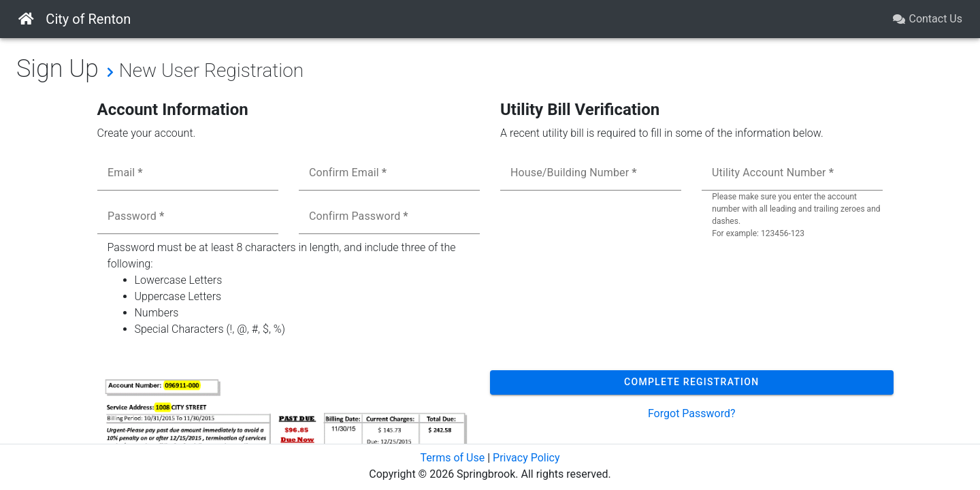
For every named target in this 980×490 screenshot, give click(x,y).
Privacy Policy (526, 458)
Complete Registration (691, 382)
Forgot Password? (692, 413)
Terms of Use (452, 458)
